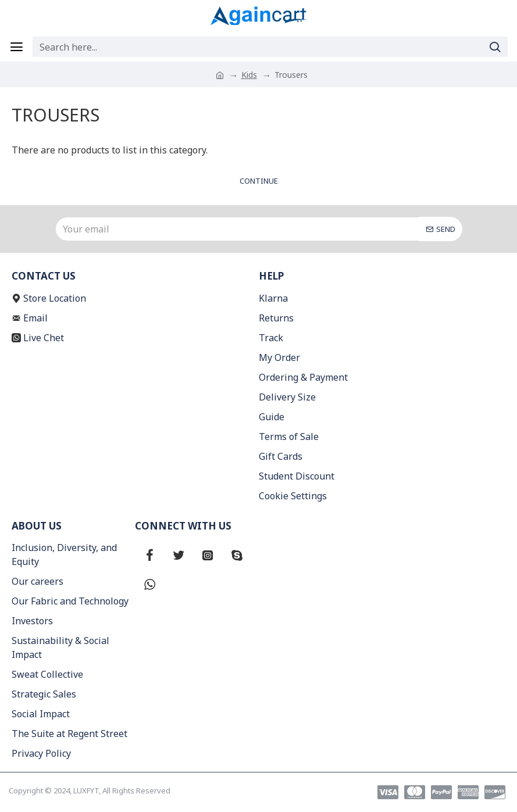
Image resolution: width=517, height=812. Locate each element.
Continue (259, 181)
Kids (249, 75)
